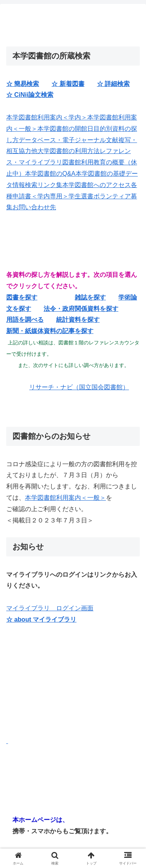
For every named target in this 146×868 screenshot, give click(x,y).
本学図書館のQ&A (50, 174)
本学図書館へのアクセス (97, 185)
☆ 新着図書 (68, 84)
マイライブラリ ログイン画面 (50, 608)
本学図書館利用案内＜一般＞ (65, 498)
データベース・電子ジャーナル (62, 140)
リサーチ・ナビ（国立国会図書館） (79, 387)
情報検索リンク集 (37, 185)
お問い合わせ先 (34, 207)
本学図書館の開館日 (65, 129)
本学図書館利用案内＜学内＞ (47, 117)
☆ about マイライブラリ (41, 619)
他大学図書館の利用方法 (65, 151)
